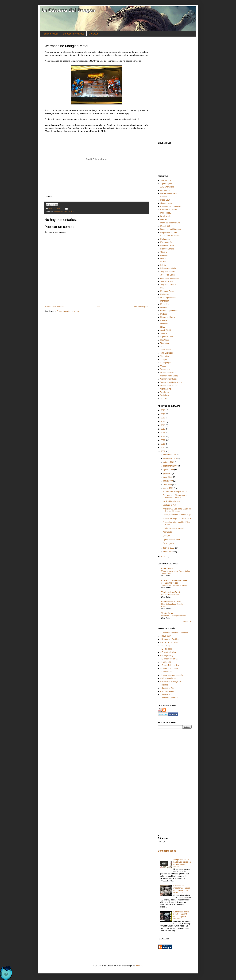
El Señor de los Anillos (170, 236)
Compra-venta (166, 203)
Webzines (165, 395)
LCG (162, 288)
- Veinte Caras (166, 695)
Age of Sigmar (166, 184)
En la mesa (165, 239)
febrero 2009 (169, 548)
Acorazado (167, 532)
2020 (163, 410)
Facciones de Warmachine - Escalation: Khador (175, 496)
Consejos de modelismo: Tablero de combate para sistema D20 (182, 889)
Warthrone (165, 392)
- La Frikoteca (166, 672)
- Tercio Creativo (167, 691)
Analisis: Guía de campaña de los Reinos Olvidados (177, 510)
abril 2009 (167, 485)
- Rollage (164, 685)
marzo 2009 (168, 488)
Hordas (164, 259)
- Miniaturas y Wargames (171, 681)
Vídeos (163, 366)
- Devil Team (166, 636)
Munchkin (164, 304)
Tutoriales (165, 356)
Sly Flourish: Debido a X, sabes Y (175, 585)
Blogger (139, 966)
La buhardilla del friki (171, 602)
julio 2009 (167, 473)
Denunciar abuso (167, 851)
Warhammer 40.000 (169, 373)
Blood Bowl (165, 200)
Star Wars (165, 340)
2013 (163, 436)
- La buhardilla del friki (170, 669)
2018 (163, 418)
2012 (163, 440)
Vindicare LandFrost (171, 592)
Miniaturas (165, 294)
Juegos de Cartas (168, 275)
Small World (166, 330)
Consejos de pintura (169, 210)
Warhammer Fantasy (169, 376)
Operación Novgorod (172, 540)
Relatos (164, 320)
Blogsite (164, 197)
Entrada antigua (141, 307)
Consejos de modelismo (171, 207)
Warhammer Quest (168, 379)
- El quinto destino (168, 652)
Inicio (99, 307)
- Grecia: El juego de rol (170, 665)
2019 (163, 414)
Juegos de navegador (170, 278)
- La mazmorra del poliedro (172, 675)
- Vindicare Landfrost (169, 698)
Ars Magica (165, 190)
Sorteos (164, 333)
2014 (163, 433)
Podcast (164, 314)
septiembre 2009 (170, 466)
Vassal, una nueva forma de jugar (177, 515)
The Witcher (166, 350)
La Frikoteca (167, 569)
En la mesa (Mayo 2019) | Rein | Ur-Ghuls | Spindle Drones (181, 915)
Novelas (164, 307)
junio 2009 (168, 477)
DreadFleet (165, 226)
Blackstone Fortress (169, 193)
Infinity (163, 265)
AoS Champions (167, 187)
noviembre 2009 (170, 458)
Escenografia (168, 543)
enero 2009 (168, 552)
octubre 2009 (169, 462)
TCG (162, 347)
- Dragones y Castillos (170, 639)
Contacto (93, 34)
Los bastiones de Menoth (173, 528)
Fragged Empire (167, 249)
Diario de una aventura (170, 223)
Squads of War (167, 337)
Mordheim (165, 301)
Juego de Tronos (168, 272)
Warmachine (69, 211)
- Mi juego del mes (168, 678)
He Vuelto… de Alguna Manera (174, 616)
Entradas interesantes (73, 34)
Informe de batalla (168, 268)
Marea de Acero (167, 291)
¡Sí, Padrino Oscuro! (171, 501)
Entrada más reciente (54, 307)
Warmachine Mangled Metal (175, 492)
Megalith (166, 536)
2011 (163, 444)
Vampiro (164, 360)
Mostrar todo (188, 622)
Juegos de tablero (168, 285)
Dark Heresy (166, 213)
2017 (163, 421)
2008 (163, 556)
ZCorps (164, 399)
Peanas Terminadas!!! (170, 595)
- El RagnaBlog (167, 655)
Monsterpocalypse (168, 298)
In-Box (163, 262)
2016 (163, 425)
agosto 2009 (168, 470)
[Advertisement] (175, 89)
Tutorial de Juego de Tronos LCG (177, 519)
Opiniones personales (170, 311)
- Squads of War (167, 688)
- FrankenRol (166, 662)
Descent (164, 219)
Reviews (164, 324)
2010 (163, 448)
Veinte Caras (167, 613)
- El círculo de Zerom (169, 643)
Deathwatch (165, 216)
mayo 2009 (168, 481)
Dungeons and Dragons (171, 229)
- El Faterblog (166, 649)
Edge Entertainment (169, 233)
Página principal (50, 34)
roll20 (163, 327)
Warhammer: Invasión (170, 386)
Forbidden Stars (167, 245)
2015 (163, 429)
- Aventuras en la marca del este (174, 633)
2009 (163, 451)
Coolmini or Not (169, 505)
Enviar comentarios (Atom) (68, 311)
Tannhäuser (165, 343)
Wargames (165, 369)
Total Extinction (167, 353)
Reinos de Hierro (168, 317)
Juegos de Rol (167, 281)
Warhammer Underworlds (171, 382)
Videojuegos (59, 211)
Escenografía (166, 242)
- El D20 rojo (166, 646)
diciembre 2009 (170, 455)
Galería (164, 252)
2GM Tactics (166, 180)
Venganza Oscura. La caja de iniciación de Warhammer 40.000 (182, 863)
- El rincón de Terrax (169, 659)
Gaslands (164, 255)
